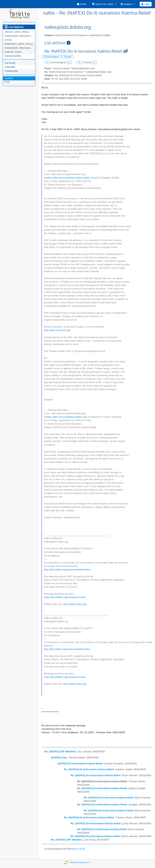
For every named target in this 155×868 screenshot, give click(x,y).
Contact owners (13, 56)
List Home (10, 63)
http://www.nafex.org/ (75, 604)
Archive (9, 78)
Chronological (51, 57)
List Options (14, 27)
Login (146, 4)
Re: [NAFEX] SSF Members (60, 752)
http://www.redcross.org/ (57, 330)
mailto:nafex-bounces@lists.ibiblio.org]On (67, 178)
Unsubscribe (11, 71)
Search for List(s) (103, 4)
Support (126, 4)
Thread (68, 57)
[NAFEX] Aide (59, 758)
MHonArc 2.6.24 (76, 849)
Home (82, 4)
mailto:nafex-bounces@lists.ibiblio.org (65, 417)
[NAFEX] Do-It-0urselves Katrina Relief (80, 764)
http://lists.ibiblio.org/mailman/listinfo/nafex (67, 570)
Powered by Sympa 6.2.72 (80, 862)
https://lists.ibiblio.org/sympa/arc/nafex (65, 597)
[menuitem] (82, 4)
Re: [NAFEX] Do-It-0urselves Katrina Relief (89, 769)
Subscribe (10, 67)
